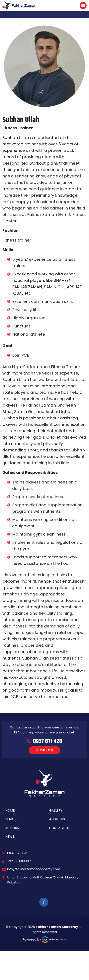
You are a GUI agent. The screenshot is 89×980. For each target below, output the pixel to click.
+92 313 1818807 (19, 861)
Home (10, 810)
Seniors (12, 819)
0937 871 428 (17, 853)
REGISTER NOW (44, 750)
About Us (57, 819)
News (10, 836)
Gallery (56, 810)
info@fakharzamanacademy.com (34, 869)
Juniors (12, 828)
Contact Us (59, 828)
